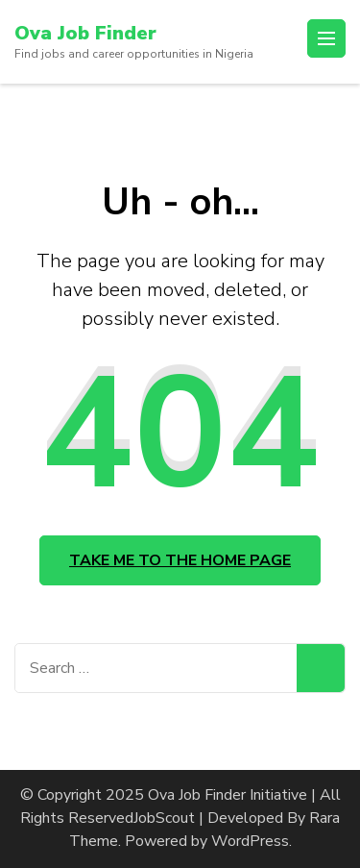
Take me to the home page (180, 560)
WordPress (250, 841)
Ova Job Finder (85, 33)
